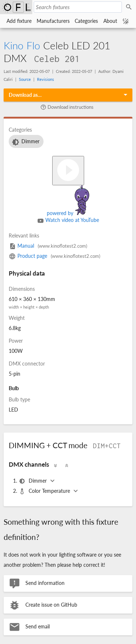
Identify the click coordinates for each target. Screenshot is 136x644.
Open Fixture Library (16, 7)
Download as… (25, 95)
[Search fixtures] (78, 7)
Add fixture (19, 21)
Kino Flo (22, 45)
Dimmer (25, 142)
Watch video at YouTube (68, 221)
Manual (48, 246)
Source (25, 79)
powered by (68, 213)
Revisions (46, 79)
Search (130, 7)
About (110, 21)
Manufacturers (53, 21)
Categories (86, 21)
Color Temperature (45, 491)
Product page (54, 256)
